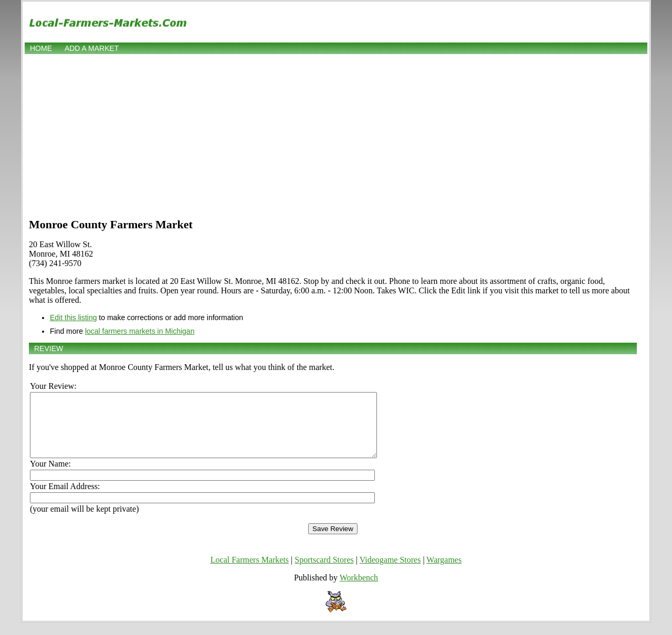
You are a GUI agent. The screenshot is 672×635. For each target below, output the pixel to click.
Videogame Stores (390, 572)
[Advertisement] (336, 135)
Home (41, 48)
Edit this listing (73, 317)
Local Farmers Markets (250, 572)
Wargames (444, 572)
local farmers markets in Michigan (140, 331)
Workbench (359, 590)
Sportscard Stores (324, 572)
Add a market (92, 48)
